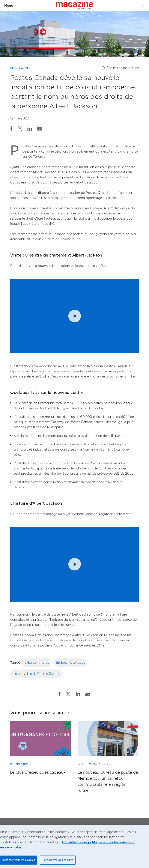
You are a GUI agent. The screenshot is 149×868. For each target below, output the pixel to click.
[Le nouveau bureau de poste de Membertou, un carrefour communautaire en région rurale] (108, 739)
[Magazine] (74, 6)
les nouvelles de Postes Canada (37, 674)
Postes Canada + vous (95, 764)
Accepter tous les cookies (19, 860)
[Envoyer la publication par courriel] (40, 128)
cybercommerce (37, 662)
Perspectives (20, 68)
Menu (9, 5)
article (35, 645)
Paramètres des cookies (58, 860)
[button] (11, 128)
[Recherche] (142, 5)
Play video (74, 316)
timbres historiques (70, 662)
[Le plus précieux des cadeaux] (41, 739)
